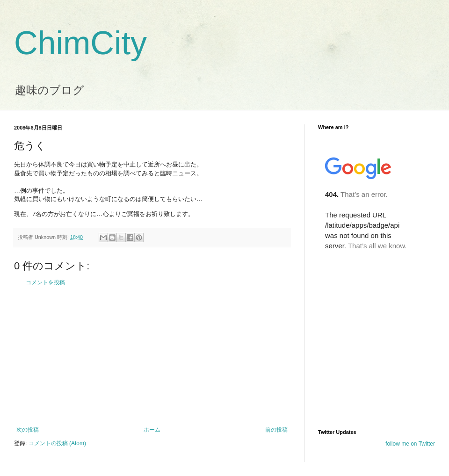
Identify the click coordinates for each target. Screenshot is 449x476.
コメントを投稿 (45, 282)
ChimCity (80, 43)
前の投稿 (276, 430)
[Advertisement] (152, 356)
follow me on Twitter (410, 444)
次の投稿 (28, 430)
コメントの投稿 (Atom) (57, 443)
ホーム (152, 430)
